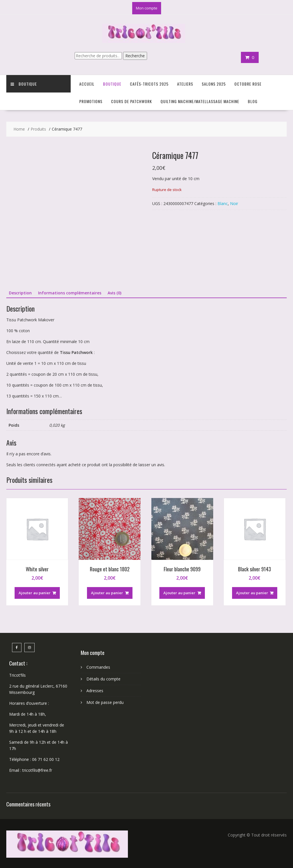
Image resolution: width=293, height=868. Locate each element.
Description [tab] (20, 293)
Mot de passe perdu (105, 702)
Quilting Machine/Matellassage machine (200, 101)
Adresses (95, 691)
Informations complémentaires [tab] (70, 293)
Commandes (98, 667)
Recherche (135, 56)
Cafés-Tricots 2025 (149, 84)
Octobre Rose (248, 84)
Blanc (223, 203)
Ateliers (185, 84)
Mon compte (147, 8)
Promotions (91, 101)
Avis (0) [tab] (114, 293)
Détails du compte (103, 679)
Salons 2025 (214, 84)
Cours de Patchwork (131, 101)
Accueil (87, 84)
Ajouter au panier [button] (35, 593)
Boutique (24, 84)
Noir (234, 203)
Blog (253, 101)
